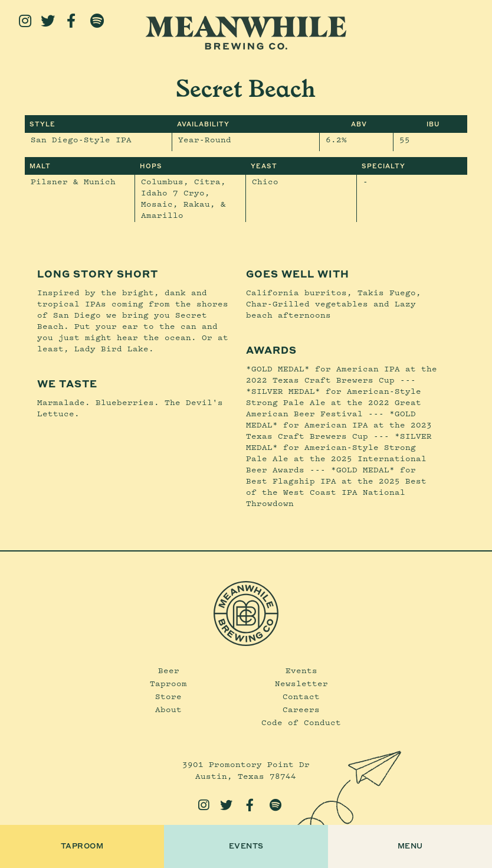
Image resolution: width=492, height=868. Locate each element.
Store (168, 696)
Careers (301, 709)
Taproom (168, 683)
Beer (169, 670)
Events (301, 670)
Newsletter (301, 683)
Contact (301, 696)
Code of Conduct (301, 722)
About (168, 709)
